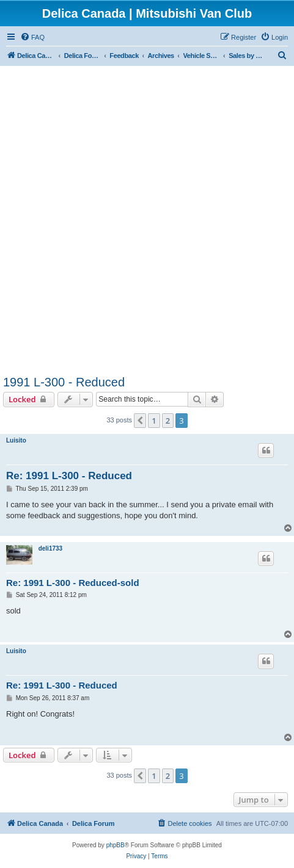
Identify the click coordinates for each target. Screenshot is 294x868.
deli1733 (50, 548)
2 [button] (168, 421)
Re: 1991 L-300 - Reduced (69, 476)
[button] (140, 421)
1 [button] (154, 421)
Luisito (16, 440)
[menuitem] (32, 37)
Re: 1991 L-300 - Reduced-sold (73, 583)
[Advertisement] (147, 222)
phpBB (116, 845)
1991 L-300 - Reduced (64, 382)
